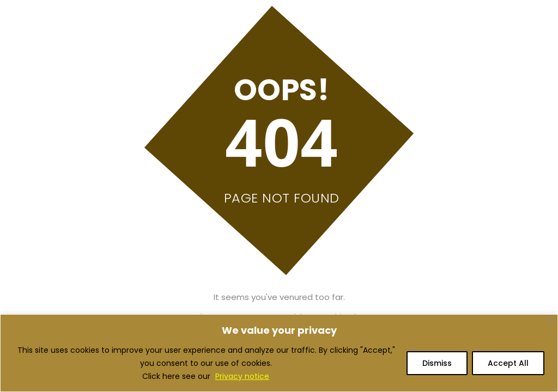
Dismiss (437, 363)
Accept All (508, 363)
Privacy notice (242, 376)
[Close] (551, 319)
